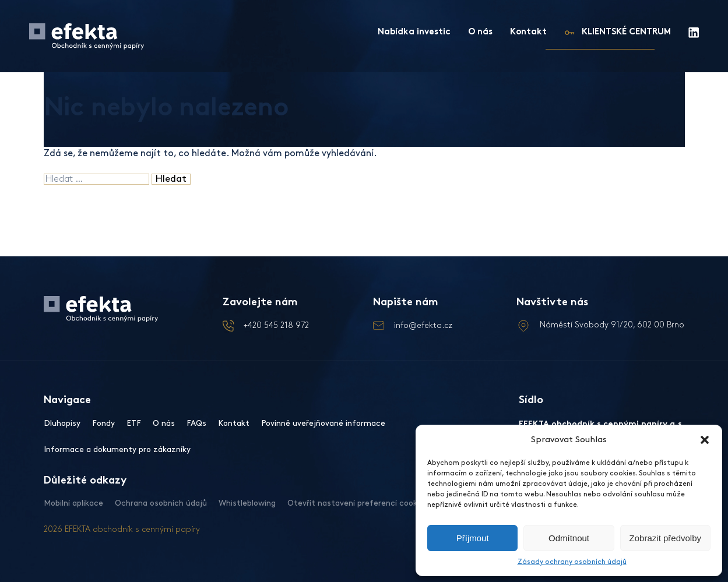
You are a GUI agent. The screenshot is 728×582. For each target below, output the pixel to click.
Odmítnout (569, 538)
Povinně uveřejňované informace (323, 423)
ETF (134, 423)
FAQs (196, 423)
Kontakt (528, 32)
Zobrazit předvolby (665, 538)
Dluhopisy (62, 423)
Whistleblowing (247, 503)
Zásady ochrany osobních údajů (572, 562)
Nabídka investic (414, 32)
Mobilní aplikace (73, 503)
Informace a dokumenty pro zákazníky (117, 449)
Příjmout (473, 538)
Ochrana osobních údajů (161, 503)
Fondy (103, 423)
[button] (705, 440)
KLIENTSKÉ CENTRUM (626, 32)
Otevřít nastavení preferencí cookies (358, 503)
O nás (480, 32)
